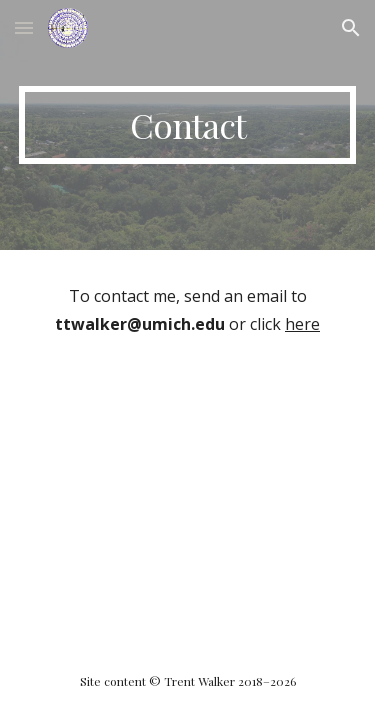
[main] (188, 125)
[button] (24, 27)
